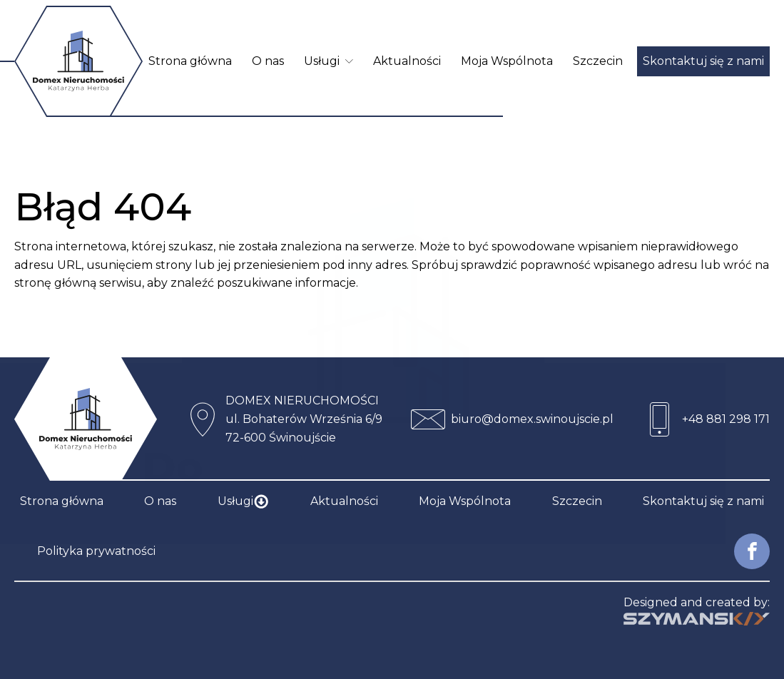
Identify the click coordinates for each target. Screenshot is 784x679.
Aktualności (407, 61)
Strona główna (190, 61)
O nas (268, 61)
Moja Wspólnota (507, 61)
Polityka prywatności (96, 551)
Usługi (329, 61)
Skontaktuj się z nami (703, 61)
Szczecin (598, 61)
